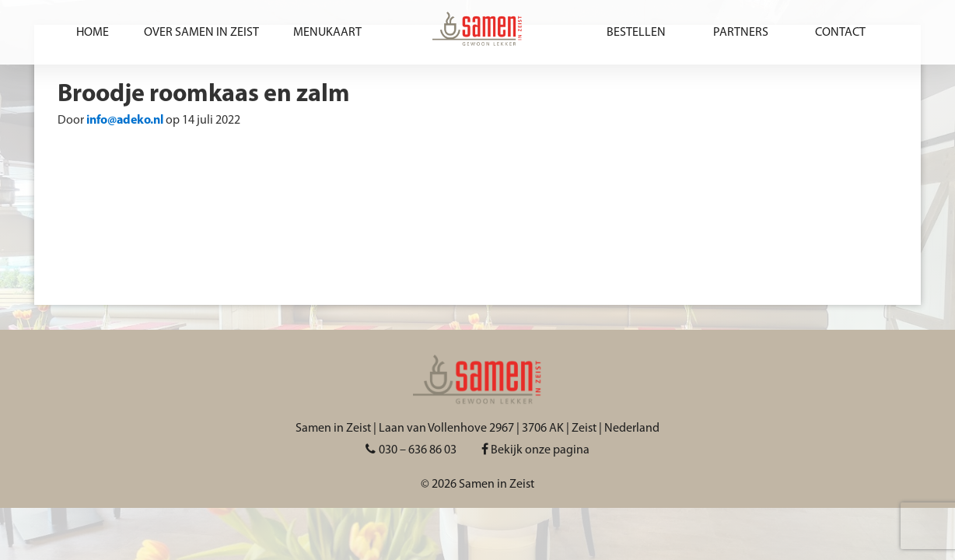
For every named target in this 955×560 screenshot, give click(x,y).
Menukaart (327, 33)
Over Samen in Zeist (201, 33)
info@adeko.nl (125, 121)
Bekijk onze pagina (535, 450)
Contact (840, 33)
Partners (741, 33)
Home (93, 33)
